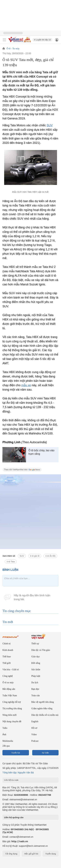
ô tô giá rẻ (35, 556)
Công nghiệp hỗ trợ (12, 702)
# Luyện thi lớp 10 (42, 40)
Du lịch (35, 683)
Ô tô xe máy (8, 683)
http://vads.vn (20, 841)
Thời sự (35, 644)
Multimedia (8, 741)
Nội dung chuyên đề (12, 721)
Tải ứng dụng (11, 854)
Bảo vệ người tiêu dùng (43, 702)
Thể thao (7, 657)
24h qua (6, 746)
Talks (5, 728)
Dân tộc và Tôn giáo (41, 650)
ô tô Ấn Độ (50, 556)
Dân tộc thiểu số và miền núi (45, 715)
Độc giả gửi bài (31, 854)
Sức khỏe (36, 670)
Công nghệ (8, 676)
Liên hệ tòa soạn (11, 780)
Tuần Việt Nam (10, 696)
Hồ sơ (34, 728)
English (35, 721)
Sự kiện (45, 753)
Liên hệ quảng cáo (14, 817)
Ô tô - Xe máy (13, 49)
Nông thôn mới (10, 715)
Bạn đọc (35, 689)
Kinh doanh (8, 650)
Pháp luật (36, 676)
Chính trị (7, 644)
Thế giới (7, 663)
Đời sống (36, 663)
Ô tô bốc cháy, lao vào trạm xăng (41, 452)
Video (34, 734)
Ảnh (4, 734)
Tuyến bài (16, 753)
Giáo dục (36, 657)
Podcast (35, 741)
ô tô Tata (11, 562)
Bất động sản (9, 689)
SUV (50, 125)
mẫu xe (26, 385)
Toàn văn (36, 696)
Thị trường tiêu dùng (12, 709)
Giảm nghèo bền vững (42, 709)
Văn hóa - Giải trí (11, 670)
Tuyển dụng (51, 854)
